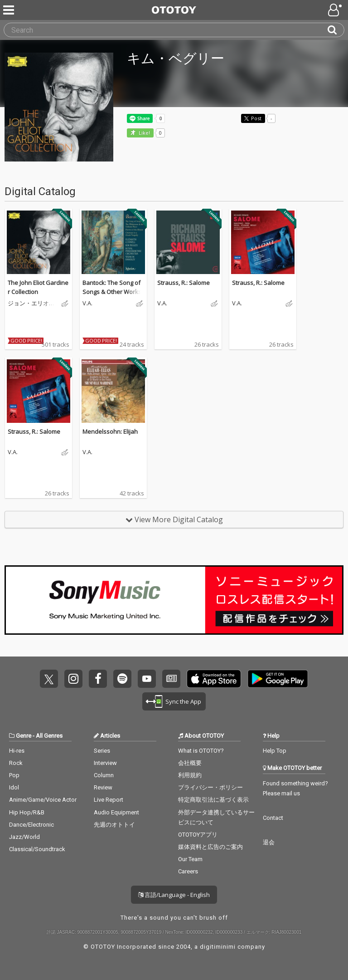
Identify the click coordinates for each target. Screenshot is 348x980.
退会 (269, 842)
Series (102, 751)
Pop (14, 775)
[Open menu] (336, 10)
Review (103, 787)
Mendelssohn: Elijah (110, 431)
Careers (188, 871)
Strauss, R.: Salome (184, 283)
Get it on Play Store (278, 679)
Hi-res (17, 751)
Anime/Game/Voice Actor (43, 800)
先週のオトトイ (114, 825)
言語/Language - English (174, 895)
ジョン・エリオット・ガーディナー (31, 304)
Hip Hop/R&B (27, 812)
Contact (273, 818)
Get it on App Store (214, 679)
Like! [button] (144, 133)
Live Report (109, 800)
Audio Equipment (116, 812)
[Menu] (10, 10)
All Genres (49, 736)
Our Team (190, 859)
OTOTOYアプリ (198, 835)
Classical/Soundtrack (37, 849)
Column (104, 775)
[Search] (336, 30)
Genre (24, 736)
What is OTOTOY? (201, 751)
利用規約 (190, 775)
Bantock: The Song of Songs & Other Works (112, 287)
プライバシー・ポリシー (210, 787)
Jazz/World (24, 837)
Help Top (275, 751)
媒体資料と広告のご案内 (210, 847)
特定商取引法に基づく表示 (213, 800)
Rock (16, 763)
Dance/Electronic (31, 825)
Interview (105, 763)
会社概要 (190, 763)
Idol (14, 787)
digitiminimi (218, 947)
